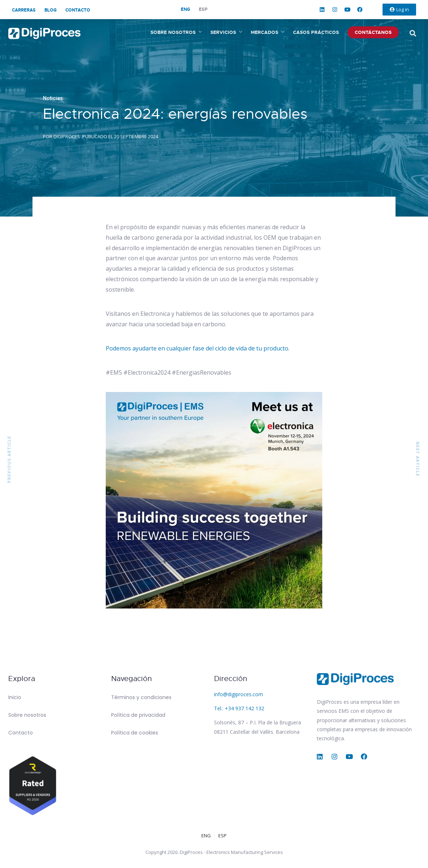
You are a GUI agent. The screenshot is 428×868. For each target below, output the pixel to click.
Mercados (265, 32)
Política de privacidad (138, 715)
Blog (51, 10)
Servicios (223, 32)
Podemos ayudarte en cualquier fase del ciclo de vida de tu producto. (198, 348)
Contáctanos (373, 32)
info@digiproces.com (239, 694)
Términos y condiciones (141, 697)
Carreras (24, 10)
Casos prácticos (316, 32)
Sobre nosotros (173, 32)
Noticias (53, 98)
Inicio (15, 697)
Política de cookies (135, 733)
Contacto (78, 10)
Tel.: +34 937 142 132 (239, 708)
